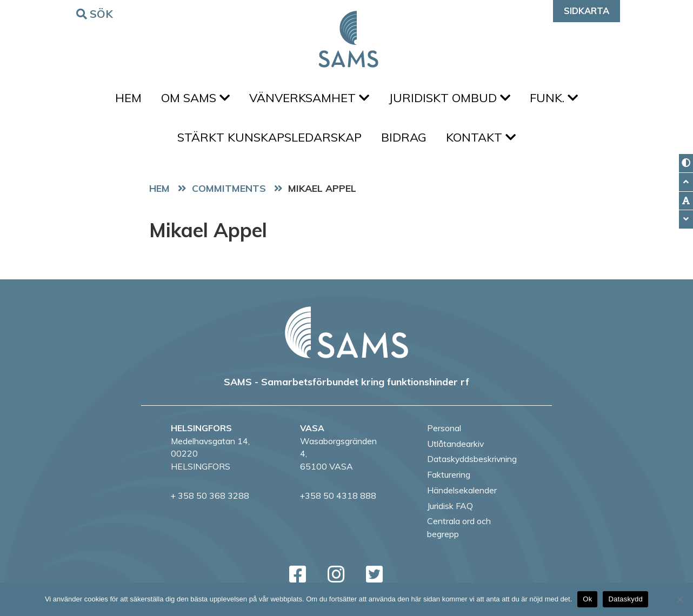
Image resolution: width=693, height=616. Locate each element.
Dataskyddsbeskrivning (472, 459)
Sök (96, 13)
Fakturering (449, 474)
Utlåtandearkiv (455, 444)
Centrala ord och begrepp (459, 527)
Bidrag (404, 137)
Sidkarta (587, 11)
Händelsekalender (462, 490)
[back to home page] (346, 332)
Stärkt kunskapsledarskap (269, 137)
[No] (679, 599)
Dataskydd (625, 599)
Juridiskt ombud (449, 98)
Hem (128, 98)
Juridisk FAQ (450, 506)
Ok (587, 599)
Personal (444, 428)
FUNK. (554, 98)
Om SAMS (195, 98)
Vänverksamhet (309, 98)
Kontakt (481, 137)
